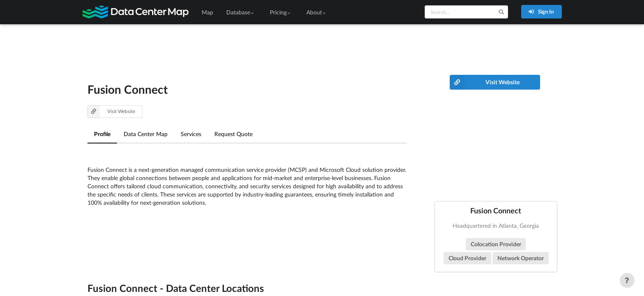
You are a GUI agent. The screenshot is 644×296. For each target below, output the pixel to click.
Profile (102, 134)
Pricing (281, 12)
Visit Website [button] (112, 112)
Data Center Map (146, 134)
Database (241, 12)
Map (207, 12)
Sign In (541, 12)
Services (191, 134)
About (317, 12)
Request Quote (233, 134)
